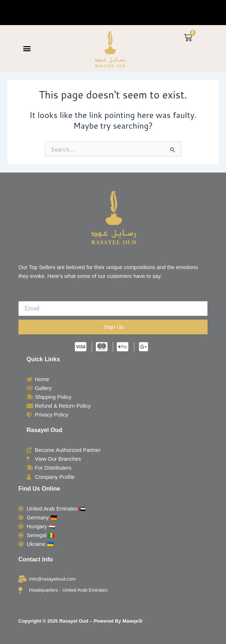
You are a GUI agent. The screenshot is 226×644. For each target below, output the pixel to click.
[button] (27, 48)
